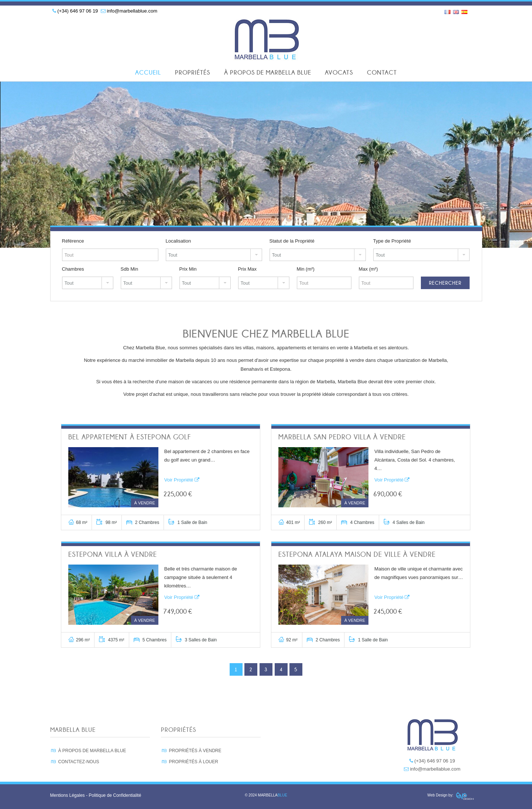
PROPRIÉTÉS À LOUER (194, 762)
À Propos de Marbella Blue (268, 72)
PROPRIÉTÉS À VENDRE (195, 751)
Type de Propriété (392, 241)
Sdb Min (130, 269)
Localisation (179, 241)
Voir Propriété (182, 480)
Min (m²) (306, 269)
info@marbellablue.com (132, 11)
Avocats (339, 72)
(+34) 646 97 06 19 (78, 11)
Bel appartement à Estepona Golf (130, 437)
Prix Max (248, 269)
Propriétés (193, 72)
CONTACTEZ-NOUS (79, 762)
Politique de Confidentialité (115, 795)
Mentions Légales (68, 795)
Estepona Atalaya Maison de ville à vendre (357, 554)
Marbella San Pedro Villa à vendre (342, 437)
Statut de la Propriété (292, 241)
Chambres (73, 269)
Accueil (148, 72)
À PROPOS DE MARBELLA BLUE (92, 751)
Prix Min (188, 269)
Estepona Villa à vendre (113, 554)
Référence (73, 241)
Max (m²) (368, 269)
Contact (382, 72)
